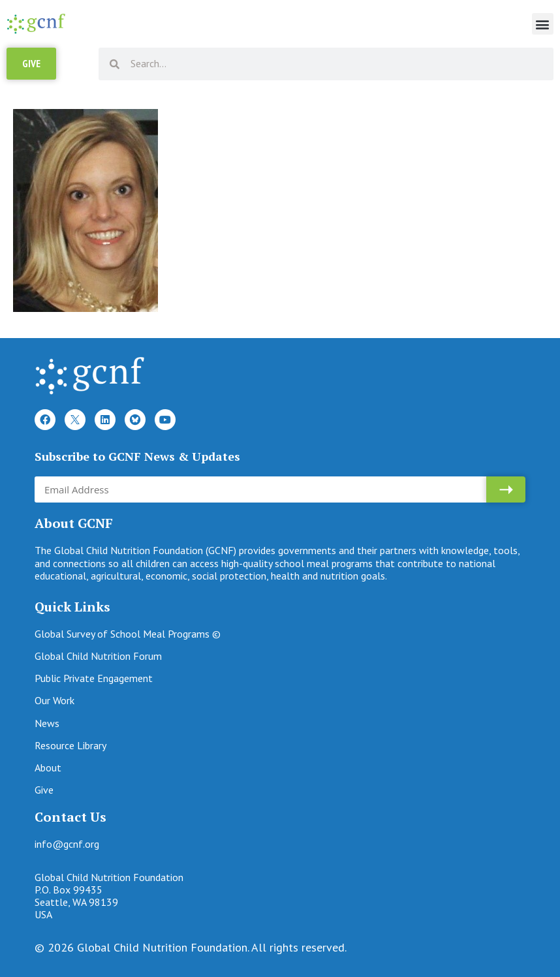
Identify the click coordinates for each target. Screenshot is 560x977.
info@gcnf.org (67, 844)
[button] (543, 24)
